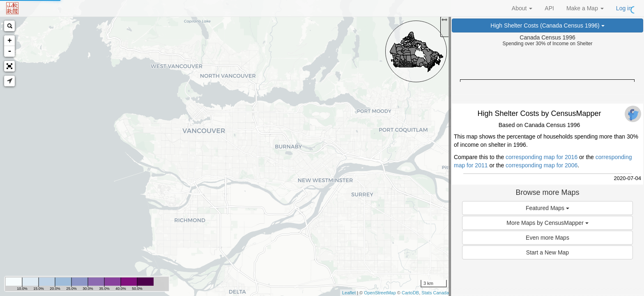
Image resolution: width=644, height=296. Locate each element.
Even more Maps (547, 238)
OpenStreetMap (380, 293)
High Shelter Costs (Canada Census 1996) (547, 25)
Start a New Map (547, 252)
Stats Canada (435, 293)
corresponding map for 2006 (542, 165)
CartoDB (410, 293)
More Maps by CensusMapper (547, 223)
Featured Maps (547, 208)
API (549, 8)
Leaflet (349, 293)
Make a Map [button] (585, 8)
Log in (624, 8)
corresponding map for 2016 (542, 157)
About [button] (522, 8)
